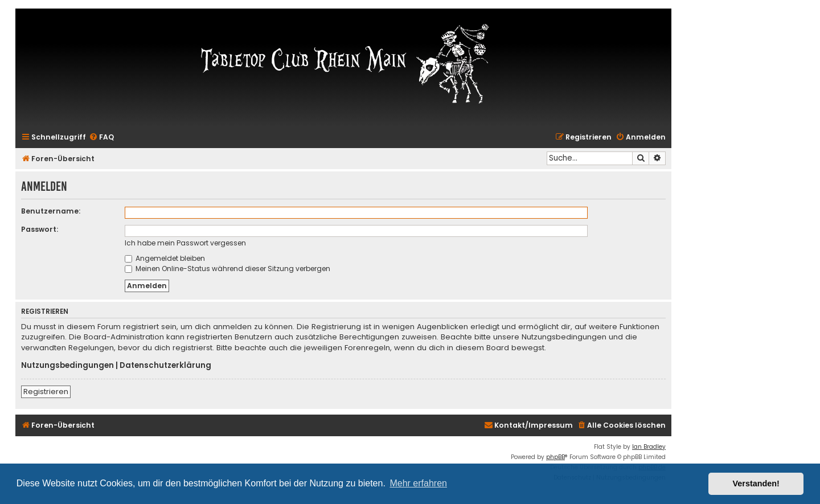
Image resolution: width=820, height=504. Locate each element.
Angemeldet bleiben (165, 258)
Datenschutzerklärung (165, 366)
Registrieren (46, 392)
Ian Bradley (649, 447)
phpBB (555, 457)
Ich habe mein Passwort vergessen (185, 243)
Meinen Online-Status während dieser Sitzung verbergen (227, 269)
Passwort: (40, 229)
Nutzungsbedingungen (67, 366)
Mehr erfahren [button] (418, 483)
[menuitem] (101, 138)
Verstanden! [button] (756, 483)
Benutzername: (51, 211)
